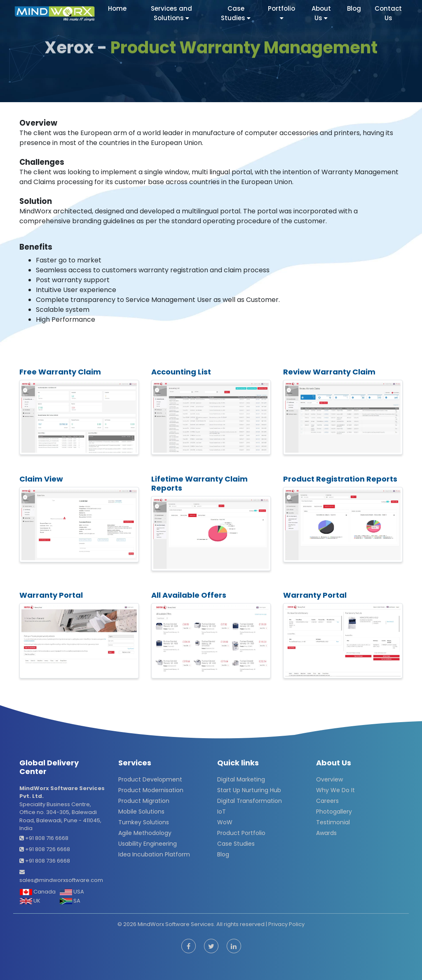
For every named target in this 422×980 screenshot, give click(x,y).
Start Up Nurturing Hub (249, 790)
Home (118, 8)
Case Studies (236, 844)
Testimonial (333, 822)
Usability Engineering (148, 844)
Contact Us (388, 13)
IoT (222, 812)
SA (70, 901)
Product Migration (144, 801)
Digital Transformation (250, 801)
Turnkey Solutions (144, 822)
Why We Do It (335, 790)
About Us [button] (321, 13)
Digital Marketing (241, 779)
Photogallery (334, 812)
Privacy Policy (286, 924)
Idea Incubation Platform (154, 854)
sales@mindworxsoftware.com (61, 880)
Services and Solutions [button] (171, 13)
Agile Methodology (145, 833)
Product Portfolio (241, 833)
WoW (225, 822)
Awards (326, 833)
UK (30, 901)
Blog (354, 8)
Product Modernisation (151, 790)
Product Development (150, 779)
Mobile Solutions (141, 812)
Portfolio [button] (281, 12)
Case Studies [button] (236, 13)
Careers (327, 801)
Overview (329, 779)
